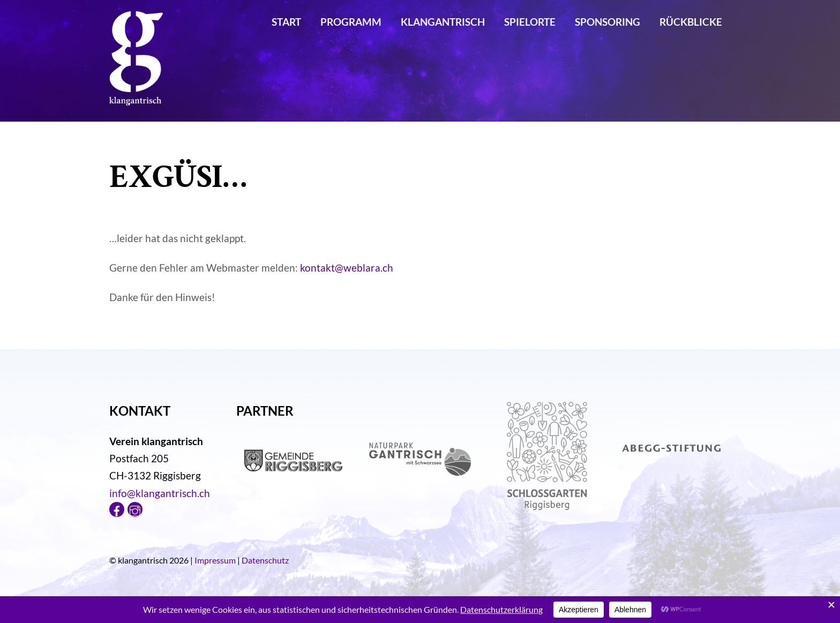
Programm (351, 22)
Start (286, 22)
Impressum (215, 560)
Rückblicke (691, 22)
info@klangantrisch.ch (160, 493)
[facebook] (117, 508)
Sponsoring (607, 22)
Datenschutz (265, 560)
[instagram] (135, 508)
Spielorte (530, 22)
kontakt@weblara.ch (347, 268)
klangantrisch (443, 22)
